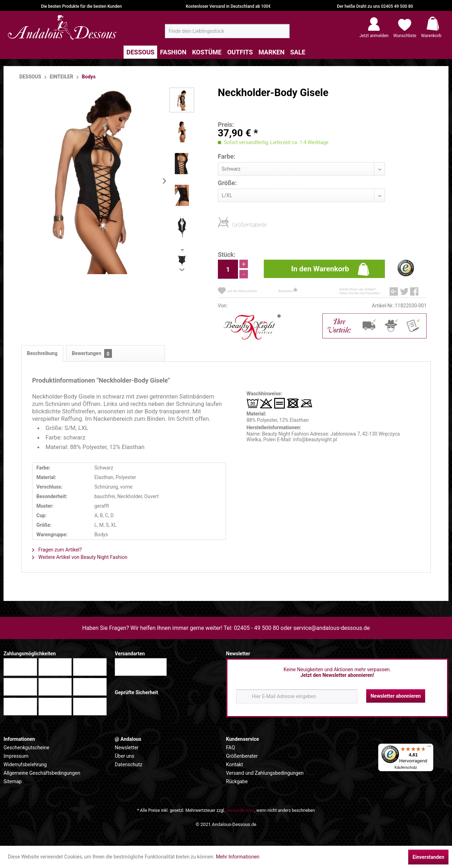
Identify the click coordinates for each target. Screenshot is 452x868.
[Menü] (429, 748)
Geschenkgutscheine (26, 748)
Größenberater (242, 756)
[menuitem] (227, 31)
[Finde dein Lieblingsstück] (227, 31)
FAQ (230, 748)
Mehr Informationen (237, 857)
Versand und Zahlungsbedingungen (265, 773)
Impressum (16, 756)
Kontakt (234, 764)
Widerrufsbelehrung (25, 764)
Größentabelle (234, 225)
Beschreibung (42, 353)
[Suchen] (282, 34)
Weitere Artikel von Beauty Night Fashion (80, 557)
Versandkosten (240, 810)
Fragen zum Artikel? (57, 550)
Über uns (124, 756)
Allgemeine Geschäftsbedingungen (42, 773)
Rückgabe (237, 781)
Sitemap (13, 781)
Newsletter (127, 748)
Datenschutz (129, 764)
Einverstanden (428, 857)
